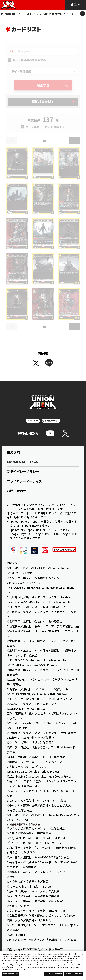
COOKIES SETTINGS (10, 974)
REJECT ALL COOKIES (74, 974)
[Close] (82, 954)
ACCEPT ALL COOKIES (54, 974)
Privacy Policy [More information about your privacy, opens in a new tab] (20, 969)
